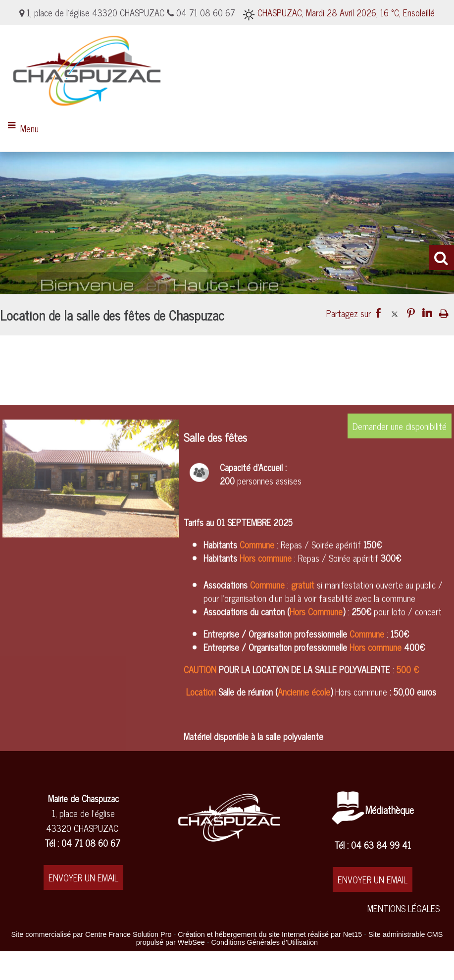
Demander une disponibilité (400, 545)
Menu (29, 128)
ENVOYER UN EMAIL (83, 877)
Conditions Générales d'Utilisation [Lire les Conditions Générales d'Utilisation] (265, 942)
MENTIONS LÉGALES (404, 908)
